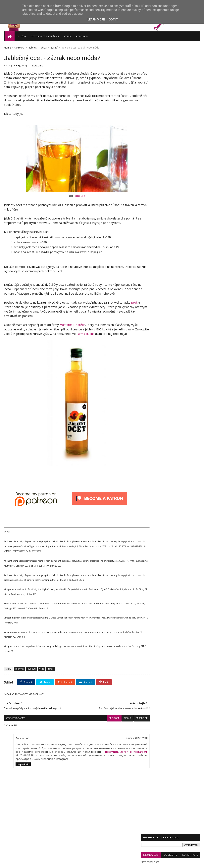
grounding (150, 136)
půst (177, 119)
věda (44, 47)
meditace (149, 119)
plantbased (189, 148)
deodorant (186, 130)
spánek (190, 119)
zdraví (54, 47)
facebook (127, 728)
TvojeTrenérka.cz (34, 863)
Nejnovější (151, 65)
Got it (113, 19)
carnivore (168, 130)
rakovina (163, 101)
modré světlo (169, 142)
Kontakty (82, 35)
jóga (178, 136)
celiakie (148, 107)
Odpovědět (23, 778)
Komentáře (190, 65)
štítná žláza (151, 125)
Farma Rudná (118, 338)
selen (147, 154)
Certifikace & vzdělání (45, 35)
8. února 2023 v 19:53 (122, 748)
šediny (190, 154)
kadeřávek (150, 142)
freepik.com (73, 196)
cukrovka (19, 47)
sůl (157, 154)
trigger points (173, 154)
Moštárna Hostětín (72, 329)
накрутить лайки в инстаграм (60, 765)
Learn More (96, 19)
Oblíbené (171, 65)
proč (7, 311)
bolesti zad (151, 130)
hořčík (166, 136)
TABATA (188, 125)
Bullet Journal (170, 125)
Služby (21, 35)
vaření (159, 95)
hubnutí (33, 47)
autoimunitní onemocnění (159, 113)
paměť (174, 148)
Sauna (188, 101)
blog (147, 95)
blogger (99, 728)
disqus (113, 728)
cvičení (148, 101)
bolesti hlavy (187, 113)
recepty (173, 90)
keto (176, 101)
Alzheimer (164, 107)
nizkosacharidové (154, 148)
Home (7, 47)
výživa (187, 90)
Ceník (67, 35)
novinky (165, 119)
